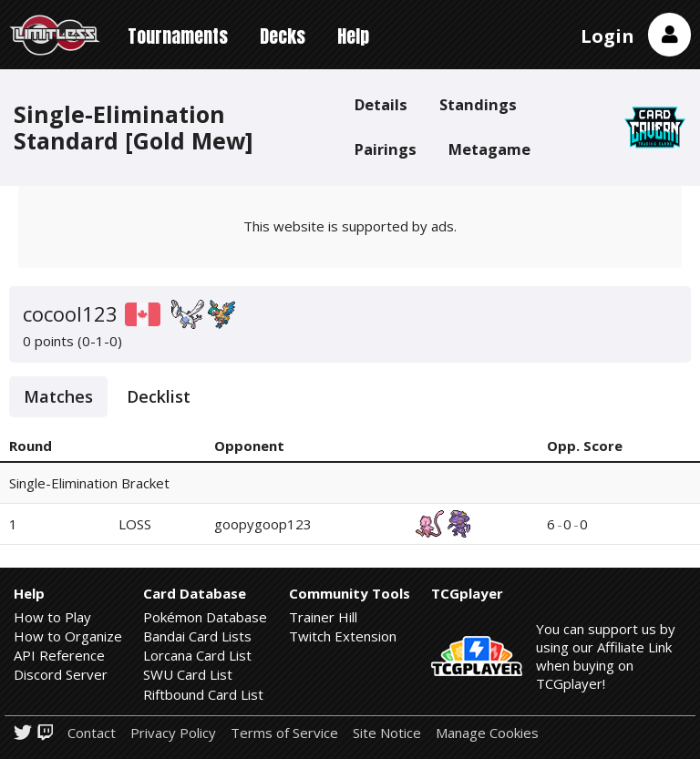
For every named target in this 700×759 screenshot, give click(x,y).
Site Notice (387, 733)
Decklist (159, 396)
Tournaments (178, 36)
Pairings (386, 149)
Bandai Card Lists (197, 636)
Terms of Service (284, 733)
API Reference (59, 655)
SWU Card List (188, 674)
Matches (58, 396)
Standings (478, 104)
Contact (92, 733)
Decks (283, 36)
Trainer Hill (323, 617)
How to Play (52, 617)
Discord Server (61, 674)
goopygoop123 (263, 524)
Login (607, 36)
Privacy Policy (173, 733)
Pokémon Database (205, 617)
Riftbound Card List (203, 694)
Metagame (489, 149)
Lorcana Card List (197, 655)
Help (353, 36)
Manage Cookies (487, 733)
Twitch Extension (343, 636)
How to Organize (68, 636)
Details (381, 104)
